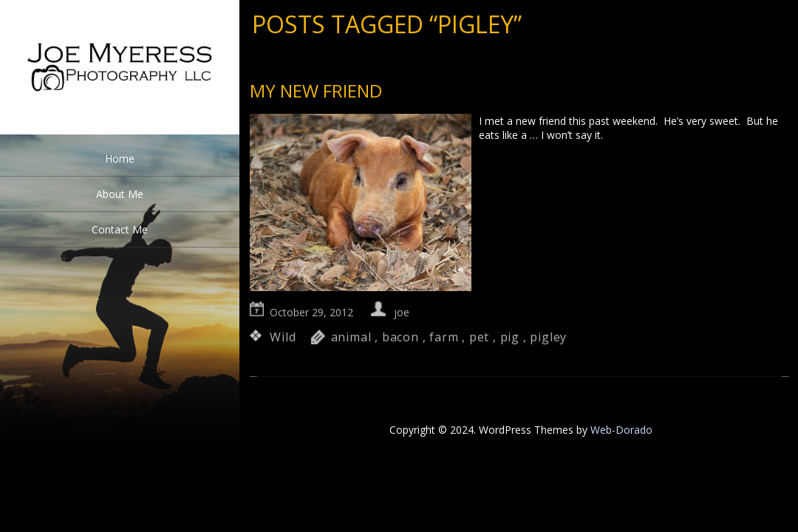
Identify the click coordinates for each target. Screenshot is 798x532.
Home (120, 158)
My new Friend (316, 91)
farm (444, 337)
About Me (120, 194)
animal (351, 337)
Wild (283, 337)
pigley (548, 337)
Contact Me (120, 229)
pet (479, 337)
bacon (400, 337)
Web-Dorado (621, 430)
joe (402, 312)
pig (510, 337)
